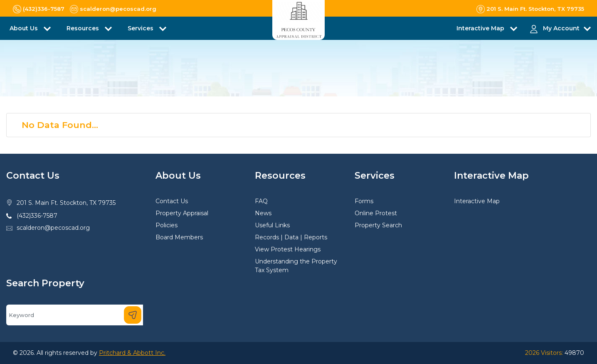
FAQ (261, 201)
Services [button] (141, 28)
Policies (167, 225)
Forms (364, 201)
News (263, 213)
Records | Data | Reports (291, 237)
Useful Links (272, 225)
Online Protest (376, 213)
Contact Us (172, 201)
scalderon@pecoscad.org (53, 228)
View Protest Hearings (288, 249)
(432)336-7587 (37, 216)
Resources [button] (84, 28)
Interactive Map (477, 201)
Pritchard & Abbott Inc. (132, 353)
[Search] (75, 315)
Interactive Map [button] (481, 28)
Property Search (378, 225)
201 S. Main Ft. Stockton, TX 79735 (66, 203)
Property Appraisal (182, 213)
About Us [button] (25, 28)
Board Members (179, 237)
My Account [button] (561, 28)
